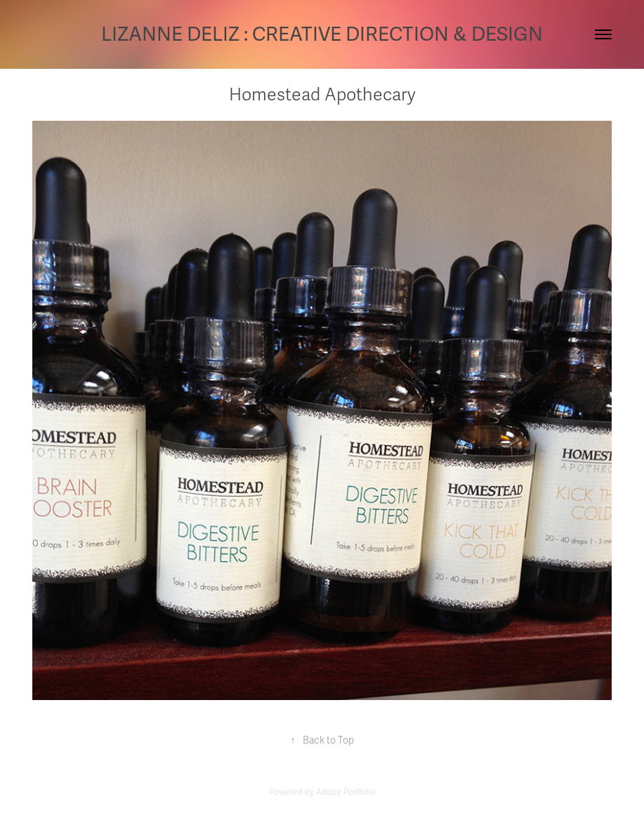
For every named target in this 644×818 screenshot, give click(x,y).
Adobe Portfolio (346, 792)
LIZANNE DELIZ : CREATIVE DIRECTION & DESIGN (322, 34)
